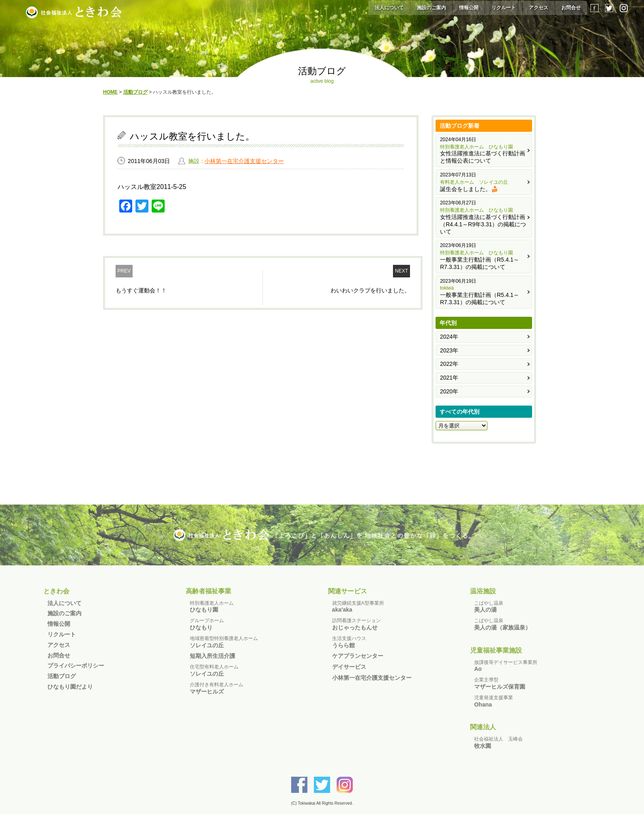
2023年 (449, 350)
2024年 (449, 337)
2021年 (449, 378)
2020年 (449, 391)
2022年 (449, 364)
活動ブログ (62, 676)
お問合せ (571, 8)
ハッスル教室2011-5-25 (152, 187)
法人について (389, 8)
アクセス (539, 8)
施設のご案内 (431, 8)
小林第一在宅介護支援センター (244, 161)
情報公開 (469, 8)
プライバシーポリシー (76, 666)
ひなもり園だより (70, 687)
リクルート (504, 8)
